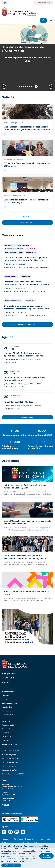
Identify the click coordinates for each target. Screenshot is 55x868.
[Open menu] (51, 20)
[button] (18, 87)
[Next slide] (51, 87)
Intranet (5, 682)
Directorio (29, 839)
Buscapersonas (9, 673)
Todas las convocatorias (26, 324)
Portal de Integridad (9, 755)
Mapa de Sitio (8, 678)
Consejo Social (7, 737)
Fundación (5, 733)
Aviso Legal (19, 839)
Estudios (5, 699)
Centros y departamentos (11, 751)
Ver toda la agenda (26, 417)
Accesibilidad (7, 839)
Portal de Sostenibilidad (10, 758)
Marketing (45, 849)
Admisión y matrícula (9, 703)
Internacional (7, 711)
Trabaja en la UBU (8, 725)
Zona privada (42, 843)
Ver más (26, 216)
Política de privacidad (11, 843)
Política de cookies (42, 839)
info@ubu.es (6, 800)
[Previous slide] (4, 87)
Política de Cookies (11, 865)
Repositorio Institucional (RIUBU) (13, 774)
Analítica (45, 846)
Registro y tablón (8, 729)
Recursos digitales (9, 692)
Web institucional (28, 843)
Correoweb (6, 695)
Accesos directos (42, 3)
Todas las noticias (26, 222)
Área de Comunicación (10, 744)
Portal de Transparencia (10, 762)
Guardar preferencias (46, 856)
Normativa (5, 740)
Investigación (7, 707)
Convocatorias (7, 721)
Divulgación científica (9, 770)
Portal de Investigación (10, 766)
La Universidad (7, 715)
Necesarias (46, 852)
